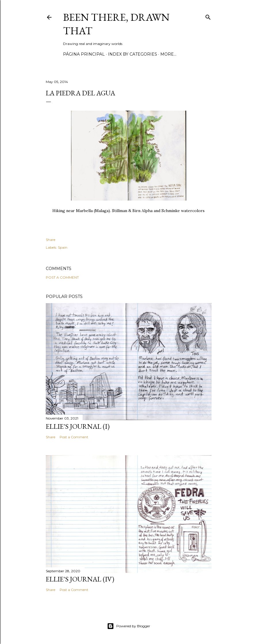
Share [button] (51, 240)
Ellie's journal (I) (78, 426)
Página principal (84, 54)
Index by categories (133, 54)
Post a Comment (62, 277)
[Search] (208, 16)
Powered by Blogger (129, 626)
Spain (63, 247)
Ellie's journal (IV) (80, 579)
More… (168, 54)
